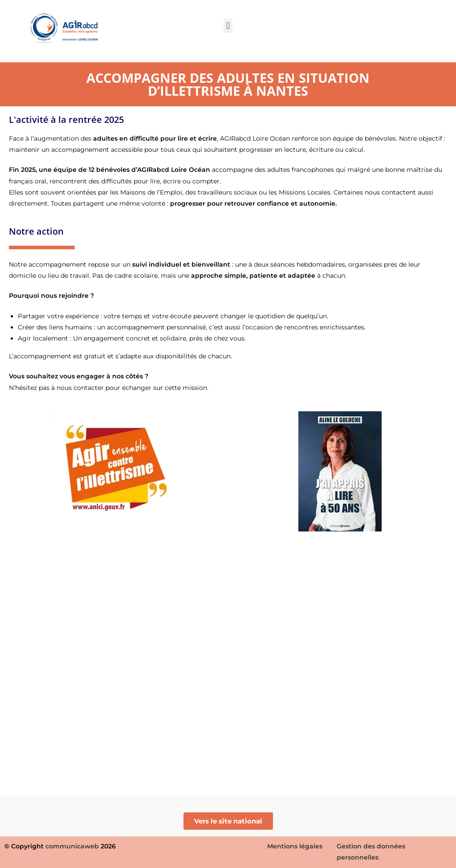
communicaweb (72, 846)
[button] (228, 26)
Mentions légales (295, 846)
